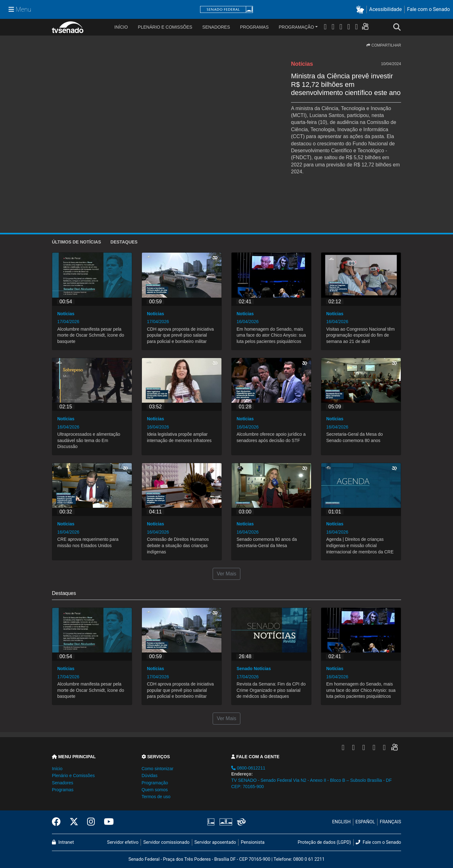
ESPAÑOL (365, 822)
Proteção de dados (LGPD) (324, 842)
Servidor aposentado (215, 842)
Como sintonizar (157, 769)
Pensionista (253, 842)
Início (57, 769)
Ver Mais (226, 574)
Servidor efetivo (123, 842)
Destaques (124, 242)
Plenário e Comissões (165, 27)
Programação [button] (155, 783)
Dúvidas (150, 776)
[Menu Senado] (20, 9)
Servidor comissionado (167, 842)
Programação (296, 27)
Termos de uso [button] (156, 797)
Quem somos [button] (155, 790)
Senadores (216, 27)
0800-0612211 (248, 768)
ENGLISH (341, 822)
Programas (254, 27)
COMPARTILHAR (384, 45)
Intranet (63, 842)
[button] (361, 10)
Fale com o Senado (428, 9)
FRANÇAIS (390, 822)
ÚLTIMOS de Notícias (76, 242)
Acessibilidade (386, 9)
